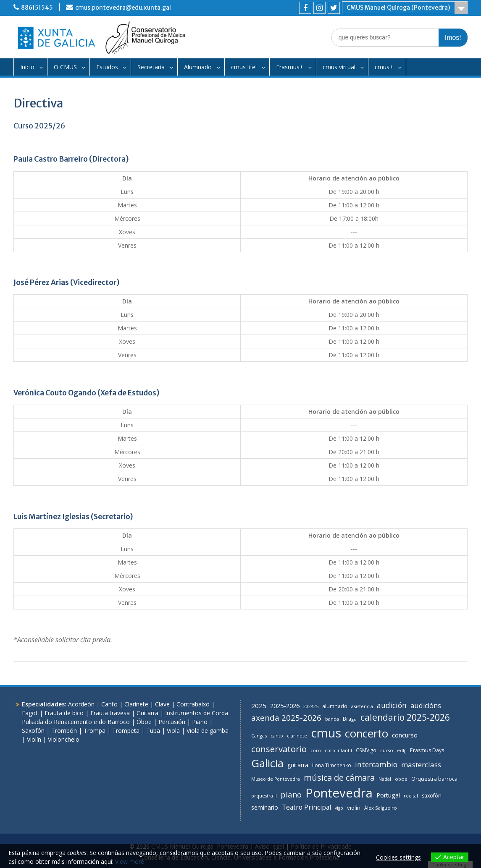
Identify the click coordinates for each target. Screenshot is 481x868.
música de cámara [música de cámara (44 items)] (339, 778)
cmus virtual (339, 67)
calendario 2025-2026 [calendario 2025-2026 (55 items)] (405, 717)
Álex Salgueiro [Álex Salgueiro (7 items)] (381, 808)
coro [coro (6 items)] (316, 750)
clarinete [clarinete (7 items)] (297, 736)
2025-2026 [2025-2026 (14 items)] (285, 706)
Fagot (30, 713)
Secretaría (151, 67)
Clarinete (136, 704)
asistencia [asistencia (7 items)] (362, 706)
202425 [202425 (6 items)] (311, 706)
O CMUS (65, 67)
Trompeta (126, 731)
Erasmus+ (290, 67)
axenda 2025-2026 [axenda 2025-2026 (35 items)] (286, 718)
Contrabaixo (193, 704)
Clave (162, 704)
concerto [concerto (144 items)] (367, 733)
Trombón (64, 731)
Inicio (27, 67)
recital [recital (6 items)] (411, 796)
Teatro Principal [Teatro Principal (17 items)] (306, 807)
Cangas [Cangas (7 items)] (259, 736)
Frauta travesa (110, 713)
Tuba (153, 731)
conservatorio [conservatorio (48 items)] (279, 749)
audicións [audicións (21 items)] (426, 706)
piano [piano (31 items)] (291, 794)
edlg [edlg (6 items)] (402, 750)
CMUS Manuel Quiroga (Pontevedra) (398, 8)
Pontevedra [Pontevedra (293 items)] (339, 793)
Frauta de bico (64, 713)
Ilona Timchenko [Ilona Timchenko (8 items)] (332, 765)
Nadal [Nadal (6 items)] (385, 779)
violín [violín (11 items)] (354, 808)
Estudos (107, 67)
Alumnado (198, 67)
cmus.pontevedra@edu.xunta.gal (123, 8)
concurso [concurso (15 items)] (405, 735)
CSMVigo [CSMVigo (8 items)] (366, 750)
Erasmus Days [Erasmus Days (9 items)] (427, 750)
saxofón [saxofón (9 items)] (432, 796)
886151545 (37, 8)
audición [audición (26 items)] (392, 705)
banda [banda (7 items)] (332, 719)
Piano (200, 722)
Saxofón (33, 731)
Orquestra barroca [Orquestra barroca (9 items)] (434, 779)
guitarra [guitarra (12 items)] (298, 765)
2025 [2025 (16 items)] (259, 706)
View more (130, 861)
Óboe (144, 722)
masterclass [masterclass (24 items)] (421, 765)
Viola (173, 731)
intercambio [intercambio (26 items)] (376, 764)
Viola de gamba (208, 731)
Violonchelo (64, 739)
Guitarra (147, 713)
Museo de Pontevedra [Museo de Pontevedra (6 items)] (276, 779)
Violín (34, 739)
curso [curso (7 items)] (387, 750)
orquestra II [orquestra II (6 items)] (264, 796)
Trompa (95, 731)
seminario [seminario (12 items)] (265, 807)
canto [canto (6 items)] (277, 736)
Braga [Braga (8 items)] (350, 719)
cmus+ (384, 67)
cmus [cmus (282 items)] (326, 733)
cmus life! (244, 67)
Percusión (172, 722)
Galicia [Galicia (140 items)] (267, 763)
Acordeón (81, 704)
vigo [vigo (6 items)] (339, 808)
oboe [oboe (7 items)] (401, 779)
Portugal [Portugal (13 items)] (388, 795)
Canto (109, 704)
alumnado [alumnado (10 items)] (335, 706)
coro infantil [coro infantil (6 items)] (338, 750)
